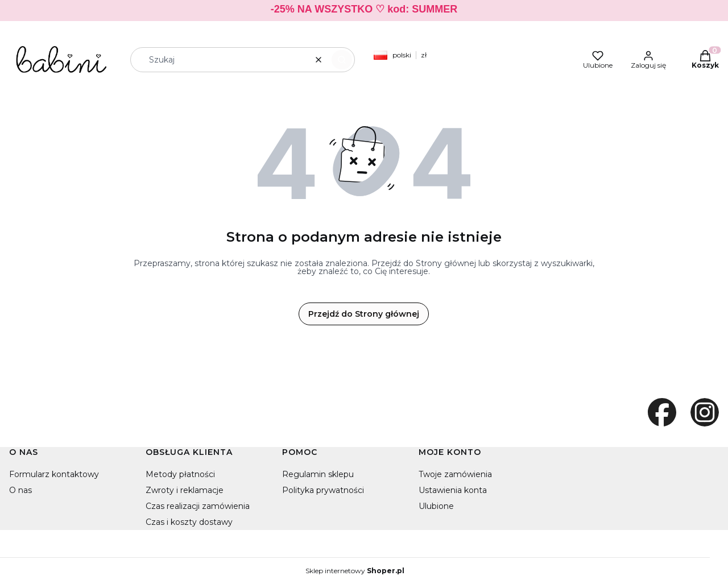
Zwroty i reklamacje (185, 490)
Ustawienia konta (453, 490)
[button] (342, 60)
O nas (20, 490)
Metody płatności (180, 474)
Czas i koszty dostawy (189, 522)
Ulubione (436, 506)
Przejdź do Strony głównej (364, 314)
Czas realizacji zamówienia (198, 506)
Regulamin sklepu (318, 474)
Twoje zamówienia (455, 474)
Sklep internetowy (355, 571)
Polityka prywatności (323, 490)
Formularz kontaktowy (54, 474)
